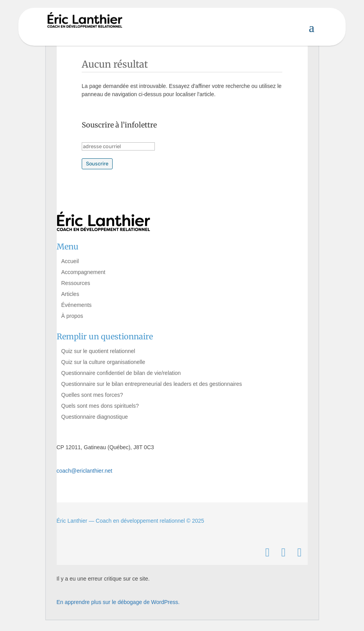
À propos (72, 316)
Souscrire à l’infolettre (119, 125)
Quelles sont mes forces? (92, 395)
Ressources (76, 283)
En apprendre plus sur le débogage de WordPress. (118, 602)
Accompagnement (83, 272)
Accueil (70, 261)
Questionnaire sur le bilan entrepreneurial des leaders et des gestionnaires (152, 384)
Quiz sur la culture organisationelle (103, 362)
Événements (77, 305)
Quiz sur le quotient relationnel (98, 351)
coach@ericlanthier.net (85, 471)
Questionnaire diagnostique (95, 417)
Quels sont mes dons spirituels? (100, 406)
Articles (70, 294)
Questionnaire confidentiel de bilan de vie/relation (121, 373)
